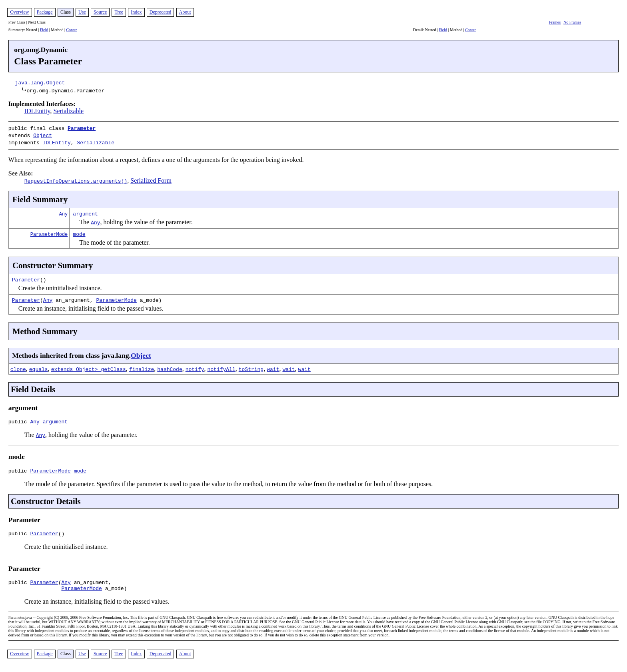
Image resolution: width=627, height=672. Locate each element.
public (19, 420)
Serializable (69, 111)
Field (44, 30)
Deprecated (161, 12)
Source (100, 12)
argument (85, 211)
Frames (555, 22)
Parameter (82, 128)
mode (79, 231)
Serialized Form (151, 178)
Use (82, 12)
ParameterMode (49, 232)
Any (64, 211)
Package (45, 12)
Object (43, 134)
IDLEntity (37, 111)
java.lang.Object (40, 82)
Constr (71, 30)
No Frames (572, 22)
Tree (119, 12)
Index (136, 12)
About (185, 12)
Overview (19, 12)
